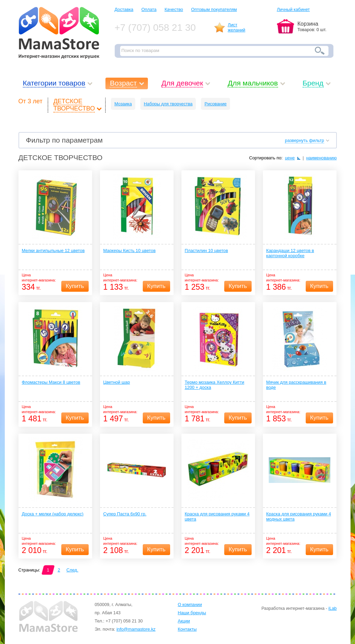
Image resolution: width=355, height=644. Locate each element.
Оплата (149, 9)
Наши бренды (192, 613)
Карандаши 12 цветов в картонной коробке (290, 253)
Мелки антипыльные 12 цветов (53, 251)
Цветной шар (117, 382)
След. (72, 570)
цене (290, 158)
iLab (332, 608)
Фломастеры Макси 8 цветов (51, 382)
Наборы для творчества (168, 104)
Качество (174, 9)
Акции (184, 621)
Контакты (187, 629)
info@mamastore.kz (136, 629)
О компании (190, 604)
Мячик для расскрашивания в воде (296, 385)
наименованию (321, 158)
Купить (75, 286)
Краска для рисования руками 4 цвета (217, 516)
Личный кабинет (293, 9)
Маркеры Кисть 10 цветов (130, 251)
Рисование (215, 104)
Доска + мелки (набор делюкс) (53, 514)
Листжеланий (236, 27)
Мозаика (123, 104)
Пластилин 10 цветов (207, 251)
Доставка (124, 9)
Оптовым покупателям (214, 9)
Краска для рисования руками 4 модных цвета (299, 516)
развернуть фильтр (304, 140)
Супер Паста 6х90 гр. (125, 514)
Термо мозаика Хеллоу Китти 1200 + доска (215, 385)
